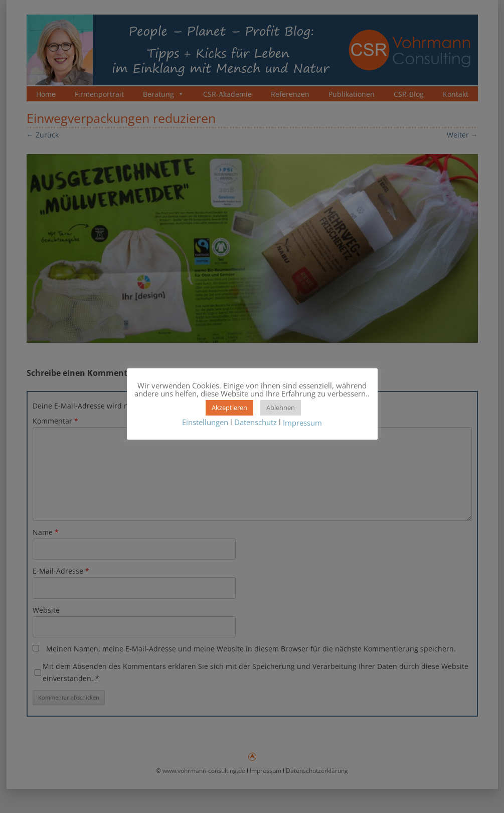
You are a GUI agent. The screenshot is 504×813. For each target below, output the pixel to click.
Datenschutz (256, 422)
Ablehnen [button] (281, 408)
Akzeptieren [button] (229, 408)
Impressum (302, 423)
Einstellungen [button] (205, 422)
